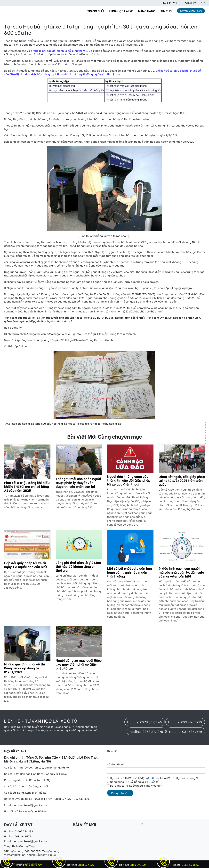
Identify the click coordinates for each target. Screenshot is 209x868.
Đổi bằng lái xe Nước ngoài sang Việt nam (136, 785)
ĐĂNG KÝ (190, 3)
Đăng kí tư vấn (120, 793)
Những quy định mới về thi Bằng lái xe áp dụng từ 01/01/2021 (24, 668)
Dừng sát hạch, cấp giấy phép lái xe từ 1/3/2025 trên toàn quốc (182, 480)
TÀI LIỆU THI (170, 3)
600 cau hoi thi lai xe (54, 423)
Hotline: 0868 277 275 (146, 731)
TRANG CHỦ (96, 11)
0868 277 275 (85, 864)
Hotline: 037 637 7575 (186, 731)
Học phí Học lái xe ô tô (29, 294)
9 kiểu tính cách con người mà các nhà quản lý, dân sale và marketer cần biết (181, 572)
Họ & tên (112, 750)
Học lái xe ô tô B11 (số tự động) (130, 778)
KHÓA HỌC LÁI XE (121, 11)
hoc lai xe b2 (101, 423)
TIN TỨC (166, 11)
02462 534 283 (24, 831)
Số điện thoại (115, 764)
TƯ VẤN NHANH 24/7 (191, 11)
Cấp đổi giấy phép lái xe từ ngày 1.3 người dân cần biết (26, 565)
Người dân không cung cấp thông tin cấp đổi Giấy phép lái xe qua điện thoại (129, 480)
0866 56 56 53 (190, 864)
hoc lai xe (115, 423)
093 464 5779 (23, 836)
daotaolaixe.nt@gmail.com (30, 841)
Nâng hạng (117, 782)
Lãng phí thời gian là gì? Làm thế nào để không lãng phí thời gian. (78, 566)
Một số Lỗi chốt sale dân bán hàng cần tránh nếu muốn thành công (129, 572)
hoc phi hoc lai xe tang (26, 423)
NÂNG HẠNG (147, 11)
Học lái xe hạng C (187, 778)
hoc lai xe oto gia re (80, 423)
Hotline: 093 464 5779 (185, 722)
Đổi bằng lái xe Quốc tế (144, 782)
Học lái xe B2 (163, 778)
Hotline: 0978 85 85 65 (145, 722)
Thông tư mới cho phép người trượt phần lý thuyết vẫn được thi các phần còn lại (78, 482)
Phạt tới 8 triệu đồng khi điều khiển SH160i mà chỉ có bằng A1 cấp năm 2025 (27, 486)
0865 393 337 (137, 864)
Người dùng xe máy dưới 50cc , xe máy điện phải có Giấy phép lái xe (79, 664)
